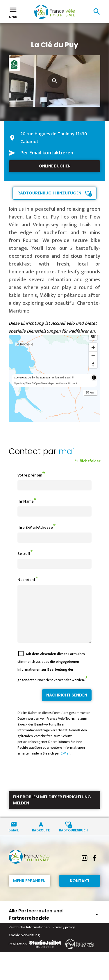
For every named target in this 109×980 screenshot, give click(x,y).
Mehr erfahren (29, 891)
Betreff (24, 554)
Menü (13, 12)
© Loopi (72, 383)
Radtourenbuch (68, 840)
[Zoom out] (93, 356)
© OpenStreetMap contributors (49, 383)
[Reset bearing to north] (93, 364)
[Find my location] (93, 336)
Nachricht (26, 580)
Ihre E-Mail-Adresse (35, 527)
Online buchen (55, 166)
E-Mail (66, 764)
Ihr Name (26, 501)
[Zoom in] (93, 347)
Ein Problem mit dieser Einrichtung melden (52, 810)
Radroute (41, 840)
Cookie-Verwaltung (24, 945)
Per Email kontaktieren (47, 153)
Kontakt (80, 891)
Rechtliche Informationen (29, 938)
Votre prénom (30, 475)
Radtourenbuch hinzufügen (49, 193)
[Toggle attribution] (94, 378)
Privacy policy (64, 938)
